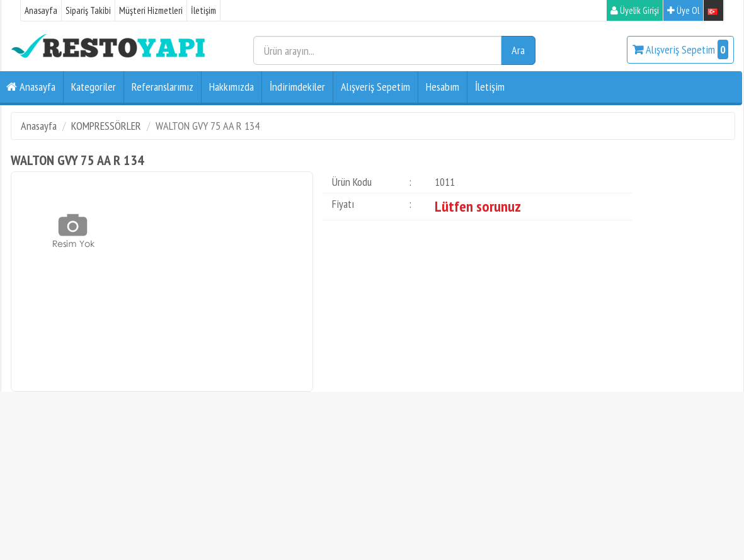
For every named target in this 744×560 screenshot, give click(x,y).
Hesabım (443, 87)
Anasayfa (41, 10)
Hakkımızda (232, 87)
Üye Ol (683, 10)
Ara (518, 50)
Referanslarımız (163, 87)
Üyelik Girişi (635, 10)
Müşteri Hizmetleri (151, 10)
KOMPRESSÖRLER (106, 126)
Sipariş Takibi (88, 10)
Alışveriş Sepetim (680, 49)
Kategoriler (94, 87)
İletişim (203, 10)
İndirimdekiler (297, 87)
